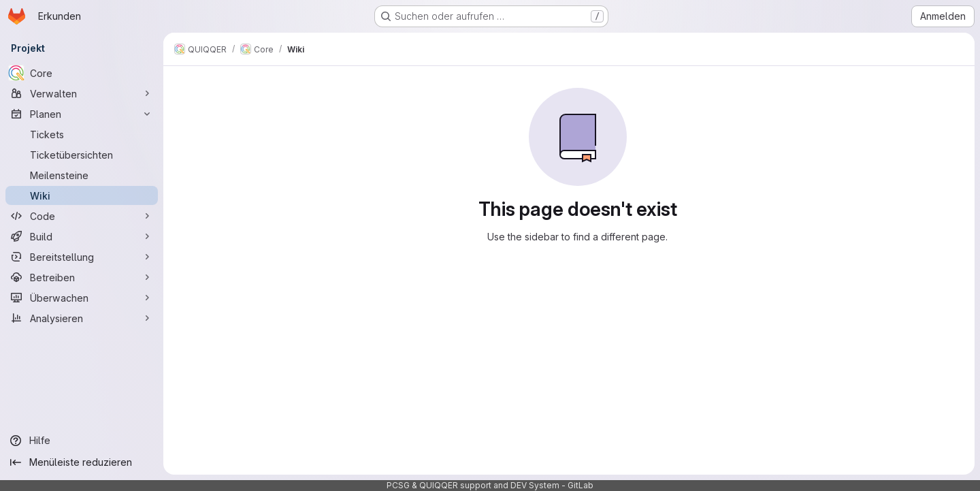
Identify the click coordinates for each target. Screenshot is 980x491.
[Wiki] (82, 195)
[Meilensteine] (82, 175)
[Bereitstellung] (82, 257)
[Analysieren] (82, 318)
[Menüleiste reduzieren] (82, 462)
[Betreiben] (82, 277)
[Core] (82, 73)
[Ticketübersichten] (82, 155)
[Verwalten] (82, 93)
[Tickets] (82, 134)
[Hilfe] (82, 441)
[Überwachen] (82, 298)
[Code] (82, 216)
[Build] (82, 236)
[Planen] (82, 114)
